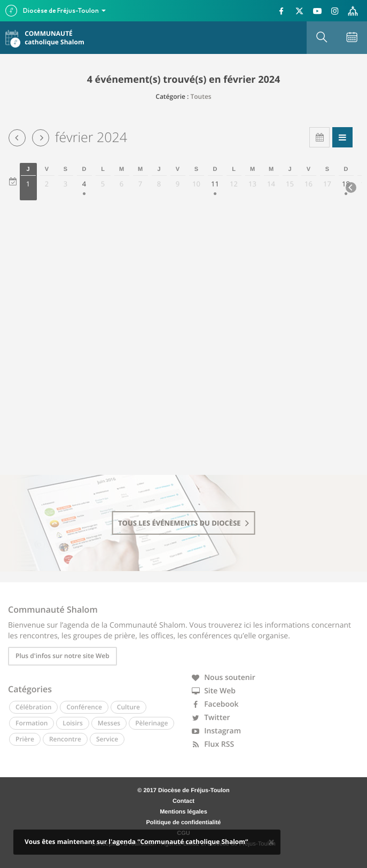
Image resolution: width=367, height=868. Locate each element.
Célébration (33, 707)
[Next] (351, 187)
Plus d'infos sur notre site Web (63, 656)
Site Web (214, 691)
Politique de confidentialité (184, 823)
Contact (183, 801)
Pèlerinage (151, 723)
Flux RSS (213, 744)
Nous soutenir (224, 678)
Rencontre (65, 739)
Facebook (215, 704)
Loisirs (72, 723)
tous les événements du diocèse (183, 523)
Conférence (84, 707)
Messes (109, 723)
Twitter (211, 718)
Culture (128, 707)
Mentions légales (183, 812)
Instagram (217, 731)
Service (107, 739)
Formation (32, 723)
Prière (25, 739)
